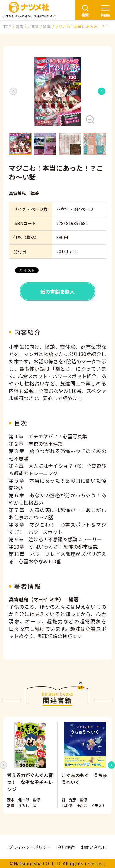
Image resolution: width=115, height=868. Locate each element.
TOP (7, 26)
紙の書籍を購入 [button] (57, 291)
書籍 (19, 26)
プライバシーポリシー (30, 847)
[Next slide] (102, 91)
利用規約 (66, 847)
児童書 (33, 26)
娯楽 (47, 26)
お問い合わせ (94, 847)
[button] (57, 91)
